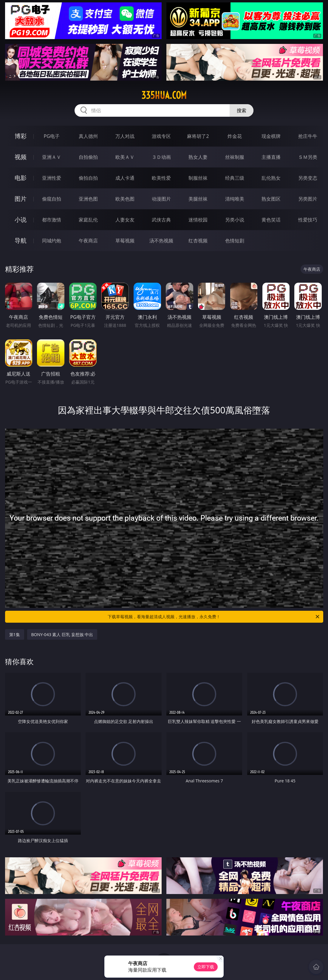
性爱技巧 (308, 220)
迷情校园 (198, 220)
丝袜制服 (235, 157)
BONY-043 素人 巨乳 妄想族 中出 (62, 634)
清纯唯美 (235, 199)
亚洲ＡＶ (52, 157)
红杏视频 (198, 241)
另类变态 (308, 178)
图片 (21, 199)
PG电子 (52, 136)
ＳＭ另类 (308, 157)
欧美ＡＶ (125, 157)
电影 (21, 178)
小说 (21, 220)
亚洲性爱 (52, 178)
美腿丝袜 (198, 199)
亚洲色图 (88, 199)
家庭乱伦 (88, 220)
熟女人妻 (198, 157)
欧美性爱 (161, 178)
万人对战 (125, 136)
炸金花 (235, 136)
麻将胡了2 (198, 136)
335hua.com (164, 95)
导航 (21, 240)
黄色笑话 (271, 220)
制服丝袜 (198, 178)
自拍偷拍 (88, 157)
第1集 (15, 634)
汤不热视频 (161, 241)
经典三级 (235, 178)
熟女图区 (271, 199)
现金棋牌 (271, 136)
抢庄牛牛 (308, 136)
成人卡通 (125, 178)
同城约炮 (52, 241)
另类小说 (235, 220)
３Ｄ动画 (161, 157)
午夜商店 (88, 241)
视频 (21, 157)
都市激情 (52, 220)
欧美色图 (125, 199)
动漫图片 (161, 199)
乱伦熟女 (271, 178)
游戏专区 (161, 136)
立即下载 (206, 967)
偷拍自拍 (88, 178)
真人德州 (88, 136)
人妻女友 (125, 220)
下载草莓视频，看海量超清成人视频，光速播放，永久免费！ (214, 617)
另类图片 (308, 199)
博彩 (21, 136)
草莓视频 (125, 241)
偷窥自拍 (52, 199)
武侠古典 (161, 220)
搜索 (242, 110)
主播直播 (271, 157)
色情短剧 (235, 241)
